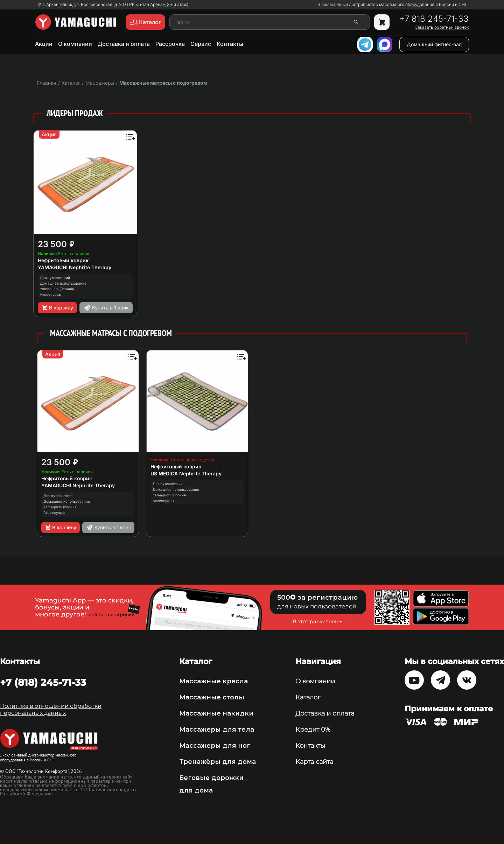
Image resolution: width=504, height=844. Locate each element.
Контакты (230, 44)
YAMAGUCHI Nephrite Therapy (75, 267)
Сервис (201, 44)
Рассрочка (170, 44)
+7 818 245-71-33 (434, 19)
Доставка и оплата (124, 44)
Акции (44, 44)
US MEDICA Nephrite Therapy (186, 473)
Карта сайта (314, 762)
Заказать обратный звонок (442, 27)
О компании (75, 44)
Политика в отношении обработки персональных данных (51, 709)
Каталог (308, 697)
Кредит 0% (313, 730)
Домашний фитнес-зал (434, 44)
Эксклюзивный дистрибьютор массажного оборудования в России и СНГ (392, 5)
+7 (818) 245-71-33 (43, 682)
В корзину (57, 308)
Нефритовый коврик (63, 260)
